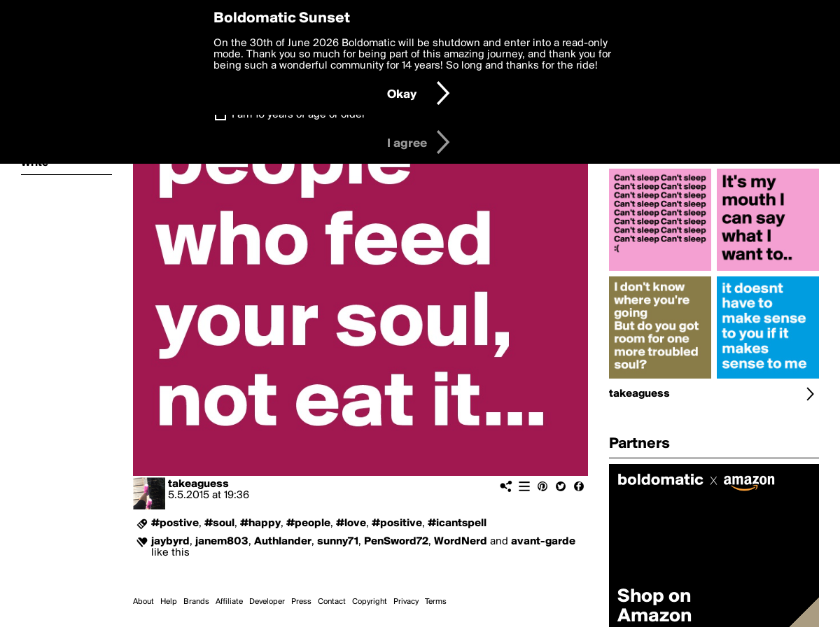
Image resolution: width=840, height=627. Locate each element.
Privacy (406, 602)
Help (169, 602)
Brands (196, 602)
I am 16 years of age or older (299, 115)
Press (301, 602)
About (143, 602)
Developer (267, 602)
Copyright (370, 602)
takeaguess (198, 484)
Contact (332, 602)
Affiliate (229, 602)
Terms (436, 602)
